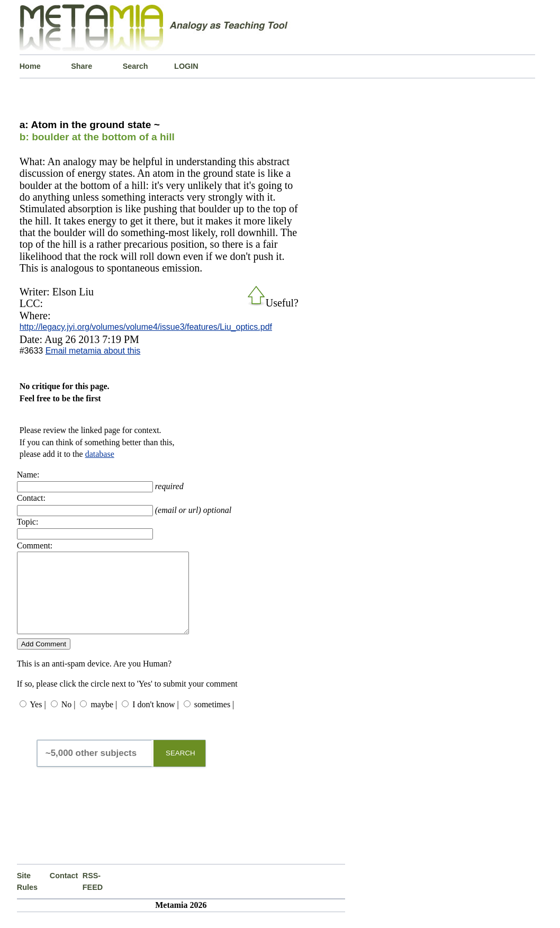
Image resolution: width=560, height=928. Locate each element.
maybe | (104, 720)
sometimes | (214, 720)
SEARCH (180, 769)
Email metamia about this (93, 351)
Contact (64, 891)
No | (69, 720)
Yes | (38, 720)
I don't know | (155, 720)
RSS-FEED (93, 897)
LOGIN (186, 66)
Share (82, 66)
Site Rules (27, 897)
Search (136, 66)
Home (30, 66)
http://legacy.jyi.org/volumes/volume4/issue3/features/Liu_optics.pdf (146, 327)
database (100, 454)
